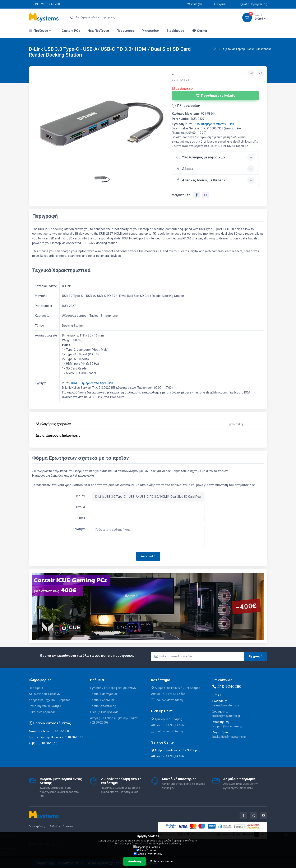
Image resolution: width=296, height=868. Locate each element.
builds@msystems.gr (226, 716)
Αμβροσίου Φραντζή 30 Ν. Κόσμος (176, 688)
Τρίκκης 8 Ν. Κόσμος (167, 719)
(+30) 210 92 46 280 (44, 4)
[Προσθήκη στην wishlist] (260, 73)
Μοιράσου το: (182, 195)
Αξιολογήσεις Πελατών (45, 694)
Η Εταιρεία (36, 688)
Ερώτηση (79, 529)
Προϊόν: (80, 496)
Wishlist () (192, 4)
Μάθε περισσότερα (161, 861)
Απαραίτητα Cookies (147, 847)
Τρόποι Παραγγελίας (104, 694)
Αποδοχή (135, 861)
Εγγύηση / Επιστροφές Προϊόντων (113, 688)
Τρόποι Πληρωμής (102, 700)
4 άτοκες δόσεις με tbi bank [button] (201, 180)
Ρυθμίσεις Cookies (61, 826)
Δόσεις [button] (185, 168)
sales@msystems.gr (226, 705)
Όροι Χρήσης (37, 826)
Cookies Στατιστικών (148, 854)
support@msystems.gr (228, 726)
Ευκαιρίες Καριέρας (42, 712)
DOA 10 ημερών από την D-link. (214, 124)
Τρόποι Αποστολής (103, 706)
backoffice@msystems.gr (229, 737)
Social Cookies (146, 850)
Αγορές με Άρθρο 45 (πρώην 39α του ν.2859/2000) (115, 720)
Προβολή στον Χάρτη (167, 700)
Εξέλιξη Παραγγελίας (251, 4)
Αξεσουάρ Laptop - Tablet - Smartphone (247, 49)
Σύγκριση (218, 4)
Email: (82, 518)
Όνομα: (81, 507)
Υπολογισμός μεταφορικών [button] (201, 157)
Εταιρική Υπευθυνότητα (45, 706)
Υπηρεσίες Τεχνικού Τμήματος (50, 700)
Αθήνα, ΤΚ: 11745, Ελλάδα (168, 694)
